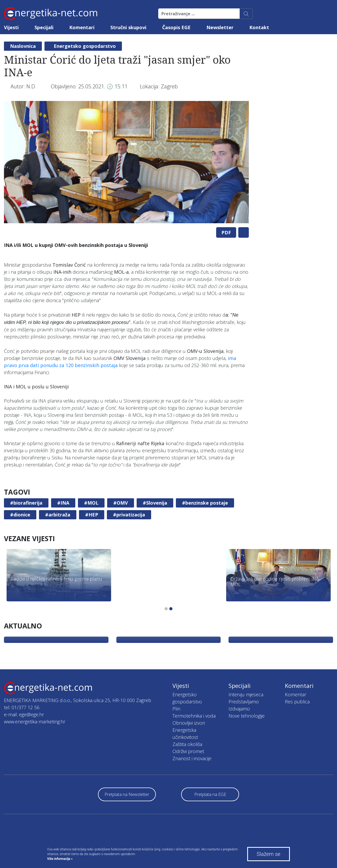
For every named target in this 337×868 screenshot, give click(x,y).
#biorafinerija (26, 503)
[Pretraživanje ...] (199, 14)
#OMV (121, 503)
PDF (226, 232)
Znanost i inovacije (192, 758)
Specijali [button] (44, 27)
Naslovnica (23, 46)
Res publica (297, 702)
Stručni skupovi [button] (128, 27)
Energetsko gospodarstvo (85, 46)
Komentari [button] (82, 27)
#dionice (20, 515)
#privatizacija (129, 515)
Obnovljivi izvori (189, 723)
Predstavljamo (244, 702)
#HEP (92, 515)
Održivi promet (188, 751)
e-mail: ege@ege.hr (24, 714)
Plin (176, 709)
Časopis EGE (176, 27)
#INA (63, 503)
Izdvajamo (239, 709)
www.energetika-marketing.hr (35, 722)
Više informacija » (60, 859)
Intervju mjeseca (246, 694)
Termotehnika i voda (194, 716)
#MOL (91, 503)
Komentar (296, 694)
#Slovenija (155, 503)
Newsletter (220, 27)
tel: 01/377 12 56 (22, 707)
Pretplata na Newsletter (127, 794)
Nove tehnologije (247, 716)
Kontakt (259, 27)
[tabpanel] (126, 162)
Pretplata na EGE (210, 794)
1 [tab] (166, 609)
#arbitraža (58, 515)
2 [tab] (171, 609)
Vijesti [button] (11, 27)
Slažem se (269, 854)
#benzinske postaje (205, 503)
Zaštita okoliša (187, 744)
